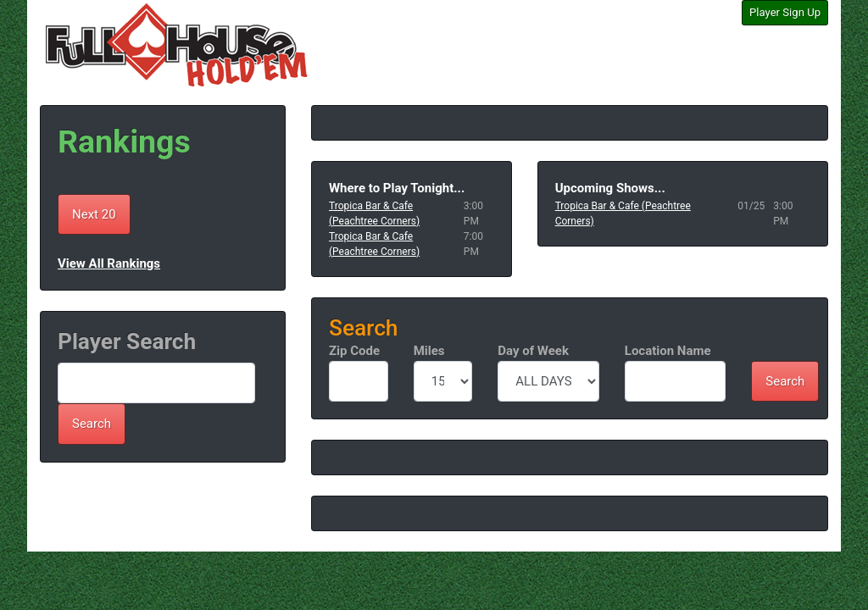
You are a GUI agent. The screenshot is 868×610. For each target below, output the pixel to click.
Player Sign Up (785, 12)
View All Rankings (109, 263)
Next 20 (94, 214)
